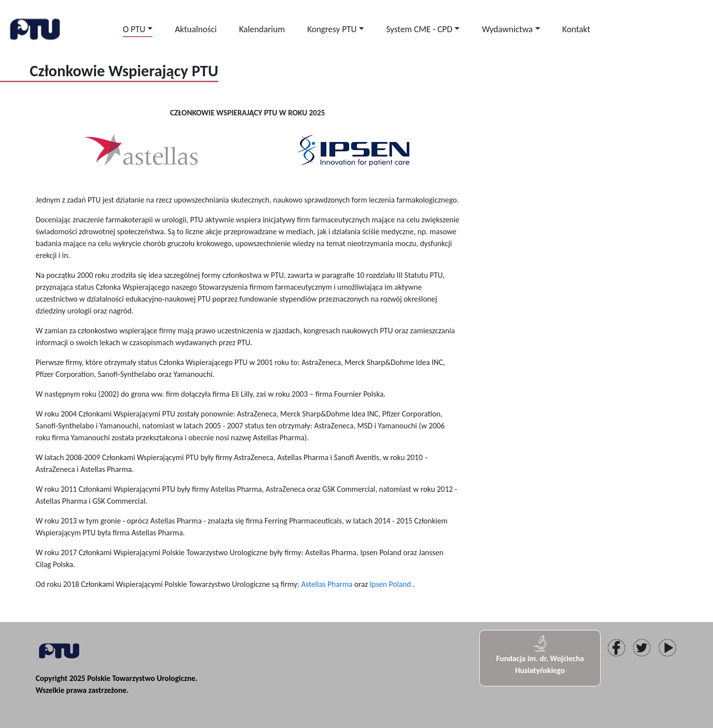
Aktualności (196, 29)
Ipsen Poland (390, 584)
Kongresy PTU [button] (332, 29)
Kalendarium (262, 29)
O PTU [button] (134, 29)
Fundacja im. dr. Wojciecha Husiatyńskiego (540, 655)
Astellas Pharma (327, 584)
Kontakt (576, 29)
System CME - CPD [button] (419, 29)
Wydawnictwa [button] (507, 29)
